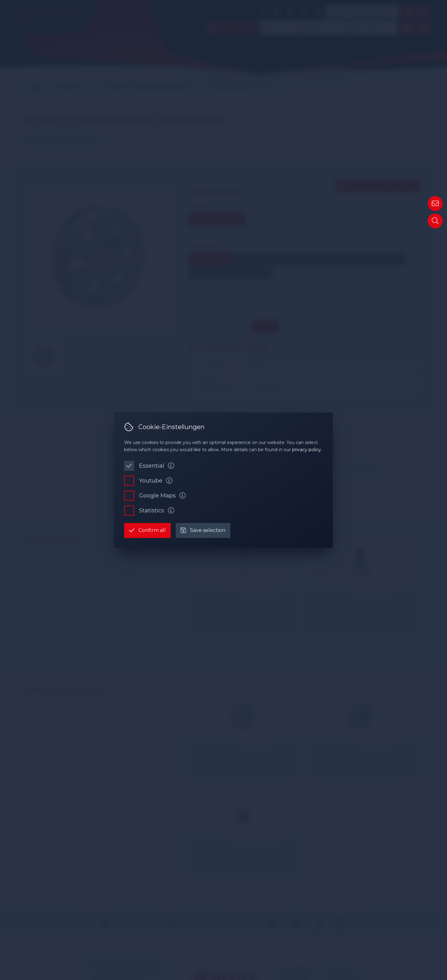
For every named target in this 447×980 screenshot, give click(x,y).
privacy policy (307, 450)
